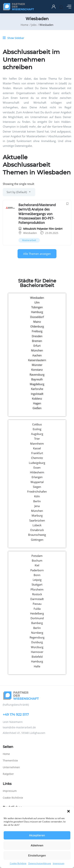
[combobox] (19, 192)
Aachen (37, 355)
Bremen (37, 341)
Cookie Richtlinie (18, 863)
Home (24, 25)
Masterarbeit (29, 240)
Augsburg (37, 434)
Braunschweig (37, 535)
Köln (37, 496)
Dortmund (37, 618)
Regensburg (37, 637)
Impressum (59, 863)
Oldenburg (37, 326)
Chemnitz (37, 458)
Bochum (37, 560)
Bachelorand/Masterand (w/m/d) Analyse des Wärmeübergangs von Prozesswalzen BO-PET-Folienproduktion (37, 214)
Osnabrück (37, 530)
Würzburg (37, 647)
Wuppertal (37, 482)
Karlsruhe (37, 389)
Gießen (37, 408)
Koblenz (37, 398)
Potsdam (37, 556)
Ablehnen (37, 845)
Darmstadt (37, 599)
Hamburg (37, 312)
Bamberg (37, 623)
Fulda (37, 609)
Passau (37, 604)
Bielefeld (37, 657)
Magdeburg (37, 384)
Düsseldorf (37, 317)
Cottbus (37, 424)
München (37, 350)
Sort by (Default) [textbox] (17, 192)
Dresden (37, 336)
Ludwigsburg (37, 463)
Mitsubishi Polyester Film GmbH (40, 229)
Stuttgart (37, 584)
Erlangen (37, 477)
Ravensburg (37, 375)
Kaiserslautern (37, 360)
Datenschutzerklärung (40, 863)
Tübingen (37, 307)
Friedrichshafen (37, 491)
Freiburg (37, 331)
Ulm (37, 302)
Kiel (37, 565)
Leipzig (37, 580)
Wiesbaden (30, 233)
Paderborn (37, 570)
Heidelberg (37, 613)
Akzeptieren (37, 835)
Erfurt (37, 346)
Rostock (37, 594)
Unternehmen (11, 767)
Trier (37, 439)
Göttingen (37, 540)
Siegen (37, 487)
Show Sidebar (13, 38)
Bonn (37, 575)
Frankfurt (37, 453)
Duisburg (37, 642)
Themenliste (10, 760)
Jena (37, 506)
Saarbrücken (37, 520)
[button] (69, 811)
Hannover (37, 652)
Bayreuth (37, 379)
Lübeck (37, 525)
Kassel (37, 448)
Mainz (37, 322)
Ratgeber (8, 774)
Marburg (37, 515)
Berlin (37, 501)
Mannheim (37, 444)
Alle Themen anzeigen (37, 254)
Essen (37, 467)
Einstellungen (37, 855)
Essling (37, 429)
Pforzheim (37, 589)
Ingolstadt (37, 394)
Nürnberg (37, 633)
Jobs (34, 25)
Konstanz (37, 370)
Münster (37, 365)
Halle (37, 666)
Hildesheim (37, 472)
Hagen (37, 403)
